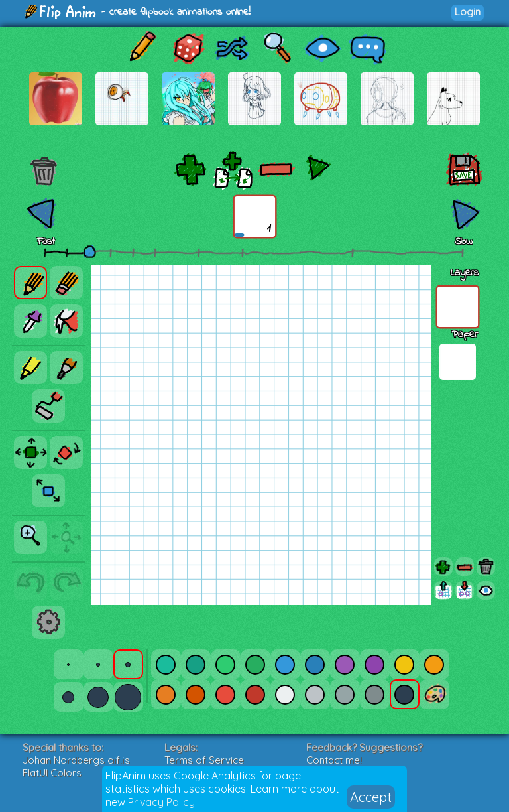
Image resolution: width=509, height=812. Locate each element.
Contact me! (334, 760)
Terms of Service (204, 760)
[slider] (89, 251)
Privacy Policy (161, 802)
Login (468, 12)
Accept (371, 797)
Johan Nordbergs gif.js (76, 760)
